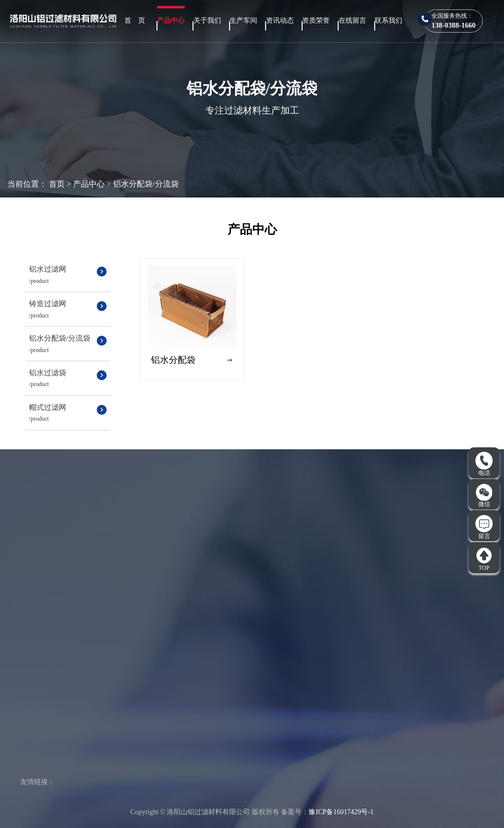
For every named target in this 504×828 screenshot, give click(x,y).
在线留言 (352, 20)
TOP (484, 559)
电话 (484, 464)
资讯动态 (280, 20)
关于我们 (207, 20)
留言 (484, 527)
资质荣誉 (316, 20)
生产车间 (243, 20)
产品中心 (171, 20)
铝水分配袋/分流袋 (146, 184)
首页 (57, 184)
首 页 (135, 20)
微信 (484, 496)
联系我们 (388, 20)
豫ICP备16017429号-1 (341, 812)
